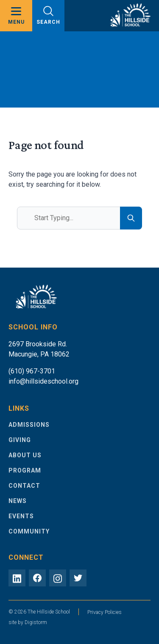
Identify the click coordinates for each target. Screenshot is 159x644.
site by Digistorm (28, 622)
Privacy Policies (105, 612)
